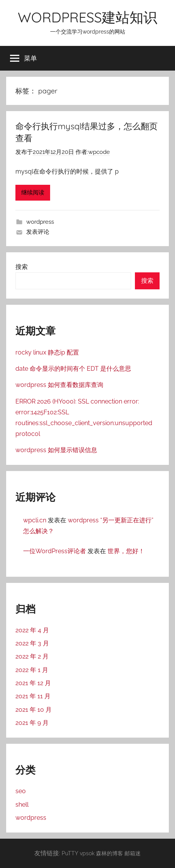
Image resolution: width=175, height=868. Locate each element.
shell (22, 805)
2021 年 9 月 (32, 723)
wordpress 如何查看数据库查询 (59, 385)
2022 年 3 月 (32, 643)
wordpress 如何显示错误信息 (56, 450)
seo (21, 791)
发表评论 (38, 232)
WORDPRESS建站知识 (87, 17)
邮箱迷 (133, 853)
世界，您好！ (126, 551)
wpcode (99, 152)
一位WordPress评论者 (55, 551)
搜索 (22, 267)
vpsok (87, 853)
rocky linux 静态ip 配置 (47, 352)
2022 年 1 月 (32, 670)
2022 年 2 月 (32, 656)
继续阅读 (33, 193)
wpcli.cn (35, 520)
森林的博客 (109, 853)
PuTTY (70, 853)
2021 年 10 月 (34, 710)
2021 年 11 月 (33, 696)
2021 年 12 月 (33, 683)
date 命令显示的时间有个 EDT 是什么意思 (73, 369)
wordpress (40, 222)
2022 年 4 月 (32, 630)
